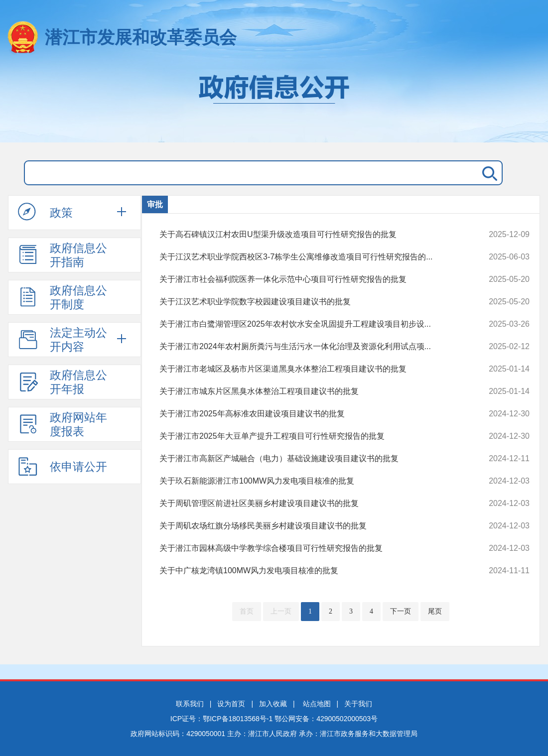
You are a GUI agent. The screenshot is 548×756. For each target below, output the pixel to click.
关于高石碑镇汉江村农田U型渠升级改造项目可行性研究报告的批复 (310, 235)
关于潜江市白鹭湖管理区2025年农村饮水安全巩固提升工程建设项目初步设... (310, 324)
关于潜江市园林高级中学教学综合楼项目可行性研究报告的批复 (310, 548)
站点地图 (317, 704)
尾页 (435, 611)
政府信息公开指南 (63, 255)
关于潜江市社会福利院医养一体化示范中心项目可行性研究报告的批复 (310, 279)
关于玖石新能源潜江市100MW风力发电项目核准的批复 (310, 481)
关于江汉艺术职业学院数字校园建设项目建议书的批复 (310, 302)
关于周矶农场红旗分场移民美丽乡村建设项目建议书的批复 (310, 526)
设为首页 (231, 704)
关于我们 (358, 704)
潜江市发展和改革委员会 (141, 37)
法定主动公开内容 (63, 340)
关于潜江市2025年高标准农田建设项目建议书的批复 (310, 414)
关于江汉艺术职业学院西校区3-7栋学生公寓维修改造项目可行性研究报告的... (310, 257)
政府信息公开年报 (63, 382)
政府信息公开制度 (63, 297)
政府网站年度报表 (63, 424)
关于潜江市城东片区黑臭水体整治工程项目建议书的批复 (310, 391)
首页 (247, 611)
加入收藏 (273, 704)
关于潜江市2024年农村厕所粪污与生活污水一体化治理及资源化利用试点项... (310, 347)
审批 (155, 204)
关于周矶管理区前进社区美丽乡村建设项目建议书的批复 (310, 504)
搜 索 (488, 173)
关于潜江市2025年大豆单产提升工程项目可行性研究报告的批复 (310, 436)
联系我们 (190, 704)
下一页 (401, 611)
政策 (45, 212)
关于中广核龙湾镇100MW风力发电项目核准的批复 (310, 571)
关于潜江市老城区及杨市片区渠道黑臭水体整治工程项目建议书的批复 (310, 369)
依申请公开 (63, 466)
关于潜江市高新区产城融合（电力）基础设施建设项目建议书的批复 (310, 459)
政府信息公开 (274, 104)
